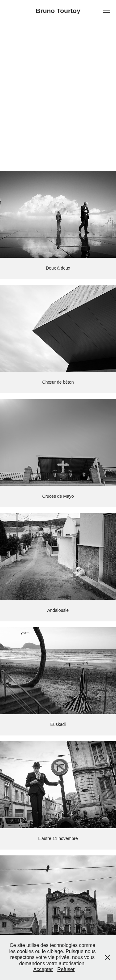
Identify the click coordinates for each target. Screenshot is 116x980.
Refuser (66, 969)
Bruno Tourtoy (58, 11)
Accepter (43, 969)
